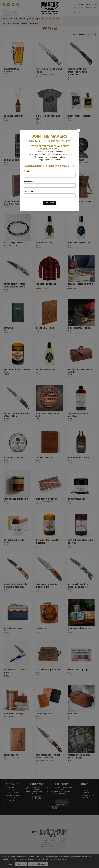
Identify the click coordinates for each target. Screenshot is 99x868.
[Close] (79, 131)
